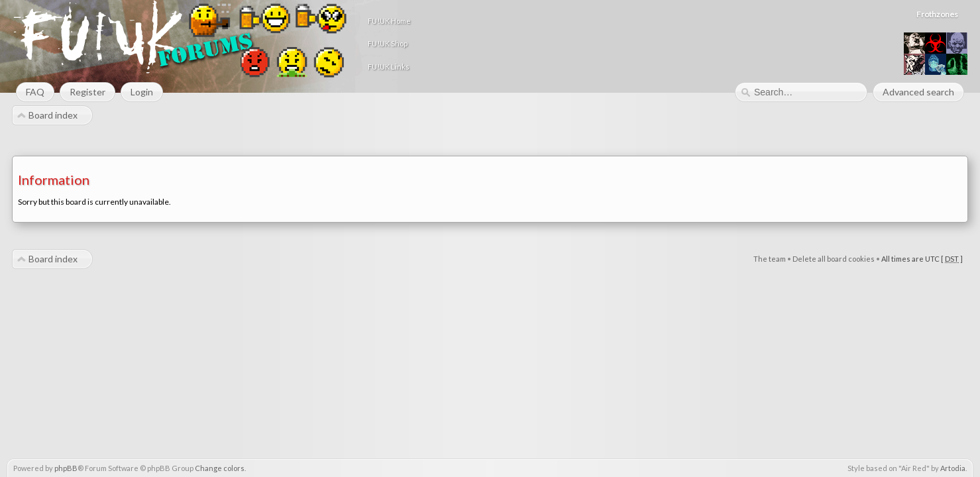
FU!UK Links (539, 67)
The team (770, 259)
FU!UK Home (540, 21)
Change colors (220, 468)
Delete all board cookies (834, 259)
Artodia (953, 468)
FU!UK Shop (538, 43)
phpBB (66, 468)
